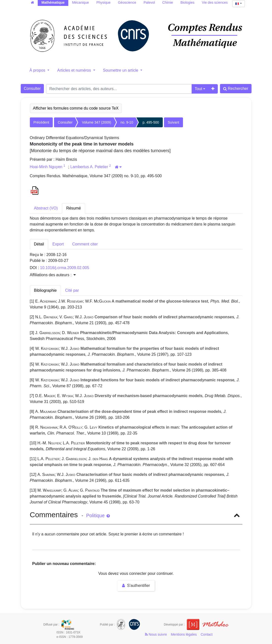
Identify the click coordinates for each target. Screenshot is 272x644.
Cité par (72, 290)
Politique (98, 515)
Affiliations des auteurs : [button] (53, 275)
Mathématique (53, 2)
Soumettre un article (121, 70)
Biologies (188, 2)
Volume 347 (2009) (96, 122)
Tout (198, 89)
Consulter (32, 89)
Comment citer (85, 244)
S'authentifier (136, 586)
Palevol (149, 2)
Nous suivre (156, 634)
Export (58, 244)
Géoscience (127, 2)
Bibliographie (45, 290)
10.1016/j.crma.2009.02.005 (64, 268)
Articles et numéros (75, 70)
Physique (104, 2)
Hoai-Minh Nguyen (47, 167)
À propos (38, 70)
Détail (39, 244)
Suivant (173, 122)
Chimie (168, 2)
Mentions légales (184, 634)
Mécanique (81, 2)
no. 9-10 (127, 122)
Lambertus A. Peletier (90, 167)
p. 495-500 (151, 122)
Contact (207, 634)
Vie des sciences (215, 2)
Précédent (41, 122)
